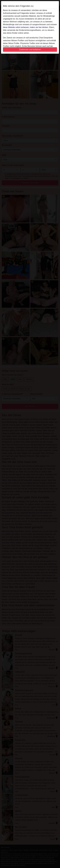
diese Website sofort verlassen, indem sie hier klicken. (26, 27)
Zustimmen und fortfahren (30, 49)
